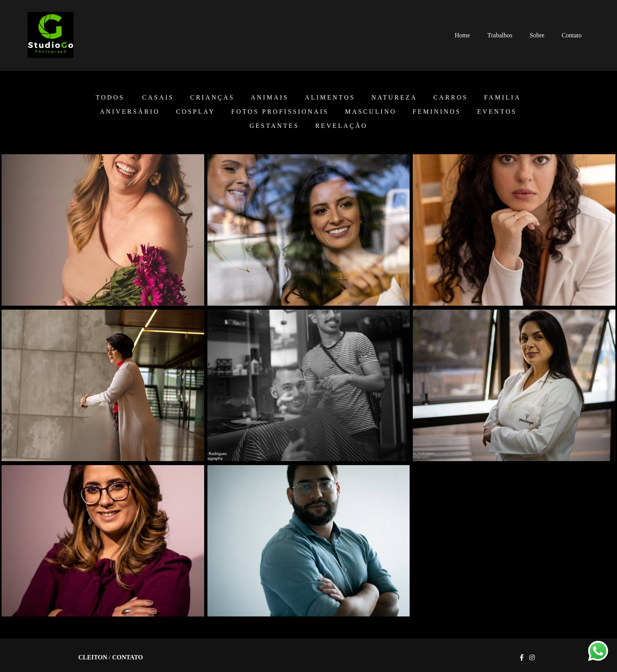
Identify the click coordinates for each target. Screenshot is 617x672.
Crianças (212, 98)
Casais (158, 98)
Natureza (394, 98)
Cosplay (195, 112)
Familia (502, 98)
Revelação (341, 126)
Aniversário (130, 112)
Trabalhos (500, 35)
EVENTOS (497, 112)
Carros (451, 98)
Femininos (437, 112)
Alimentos (330, 98)
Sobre (537, 35)
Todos (110, 98)
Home (462, 35)
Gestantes (274, 126)
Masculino (370, 112)
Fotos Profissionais (280, 112)
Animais (270, 98)
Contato (572, 35)
